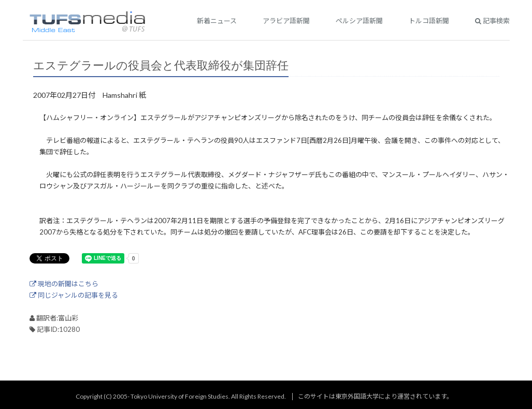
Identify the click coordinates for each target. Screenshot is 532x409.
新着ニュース (217, 21)
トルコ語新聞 (429, 21)
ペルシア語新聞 (359, 21)
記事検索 (492, 21)
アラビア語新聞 (286, 21)
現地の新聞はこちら (64, 284)
